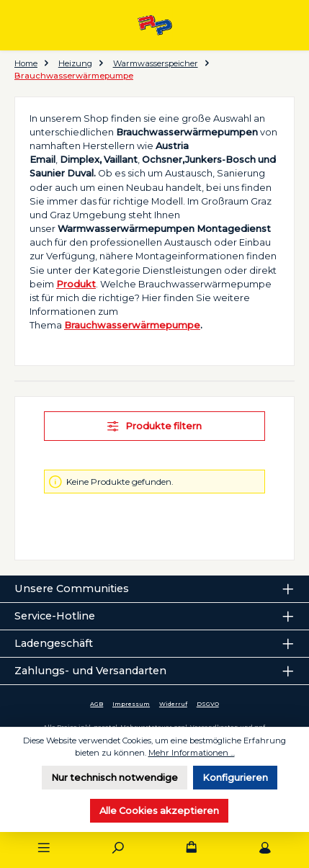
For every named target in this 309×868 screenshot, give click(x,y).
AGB (97, 704)
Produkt (76, 284)
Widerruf (173, 704)
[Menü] (44, 849)
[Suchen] (117, 849)
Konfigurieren (235, 778)
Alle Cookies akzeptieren (159, 811)
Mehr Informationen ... (192, 753)
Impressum (131, 704)
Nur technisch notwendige (115, 778)
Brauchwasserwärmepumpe (132, 325)
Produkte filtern (154, 426)
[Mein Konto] (265, 849)
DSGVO (208, 704)
